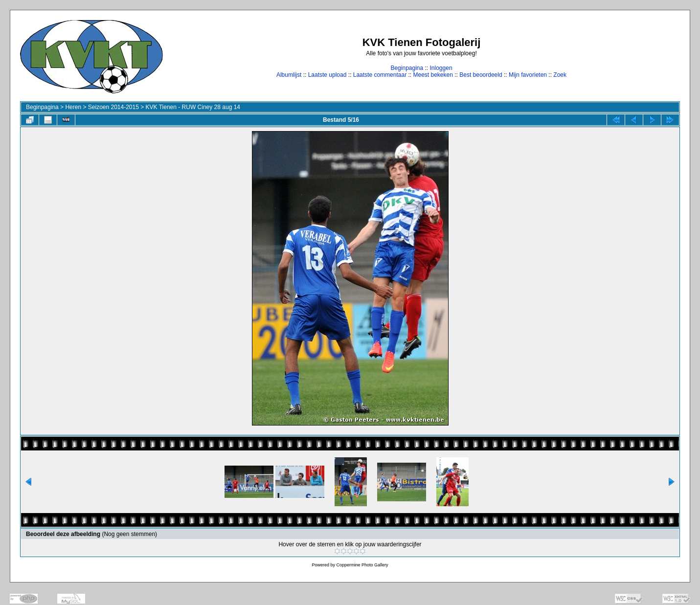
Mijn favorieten (528, 75)
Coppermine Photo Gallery (362, 565)
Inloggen (441, 68)
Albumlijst (289, 75)
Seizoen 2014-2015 (113, 107)
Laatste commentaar (380, 75)
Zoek (560, 75)
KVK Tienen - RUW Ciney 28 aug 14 (193, 107)
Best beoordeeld (481, 75)
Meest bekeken (433, 75)
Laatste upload (327, 75)
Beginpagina (407, 68)
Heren (73, 107)
